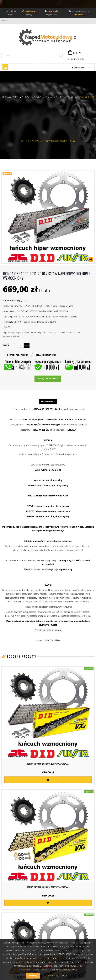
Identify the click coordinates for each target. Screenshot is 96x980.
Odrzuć (64, 976)
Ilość (6, 345)
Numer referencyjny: (13, 300)
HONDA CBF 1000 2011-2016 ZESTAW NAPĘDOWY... (48, 764)
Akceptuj (33, 976)
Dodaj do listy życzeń (46, 355)
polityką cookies (41, 970)
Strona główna (9, 97)
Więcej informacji (48, 401)
